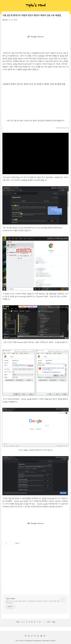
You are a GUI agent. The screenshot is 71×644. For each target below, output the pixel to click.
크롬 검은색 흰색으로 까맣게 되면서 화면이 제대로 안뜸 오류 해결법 (32, 15)
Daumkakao (37, 641)
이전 (17, 622)
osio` (17, 641)
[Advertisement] (35, 37)
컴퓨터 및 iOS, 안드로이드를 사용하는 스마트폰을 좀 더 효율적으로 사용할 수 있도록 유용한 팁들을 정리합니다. (33, 602)
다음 (54, 622)
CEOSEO (53, 641)
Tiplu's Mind (35, 6)
